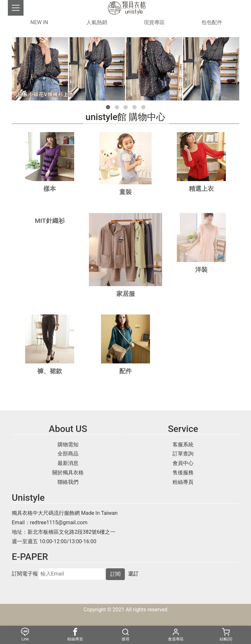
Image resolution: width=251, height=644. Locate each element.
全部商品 (68, 454)
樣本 (50, 189)
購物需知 (68, 445)
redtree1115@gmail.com (59, 522)
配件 (125, 371)
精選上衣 (201, 189)
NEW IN (39, 22)
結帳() (226, 635)
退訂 (133, 574)
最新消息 (68, 463)
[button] (108, 107)
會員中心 (183, 463)
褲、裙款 (50, 371)
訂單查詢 (183, 454)
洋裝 (201, 270)
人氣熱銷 (97, 22)
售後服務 (183, 473)
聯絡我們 (68, 482)
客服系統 (183, 445)
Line (25, 635)
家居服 (126, 294)
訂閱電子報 (25, 574)
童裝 (125, 192)
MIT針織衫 (50, 221)
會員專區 (176, 635)
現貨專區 (154, 22)
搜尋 (125, 635)
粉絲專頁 (183, 482)
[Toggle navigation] (16, 8)
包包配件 (212, 22)
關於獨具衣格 (68, 473)
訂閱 (115, 574)
